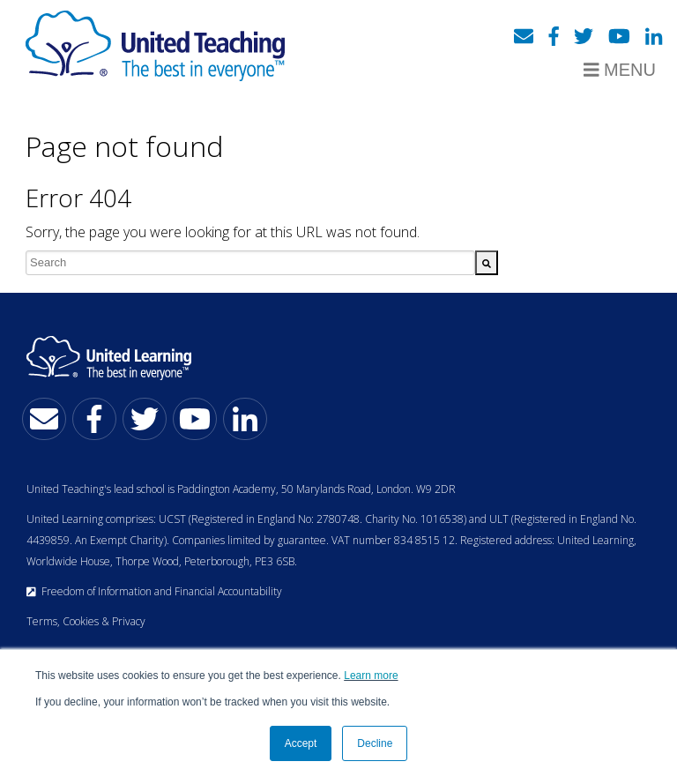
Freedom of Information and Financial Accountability (154, 591)
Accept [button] (301, 743)
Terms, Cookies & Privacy (86, 621)
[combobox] (250, 263)
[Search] (487, 263)
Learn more (371, 676)
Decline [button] (375, 743)
